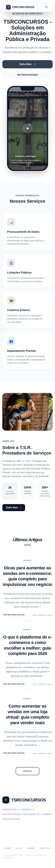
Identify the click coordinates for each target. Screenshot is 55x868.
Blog (19, 848)
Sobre (31, 848)
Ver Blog (27, 771)
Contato (45, 848)
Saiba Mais (27, 64)
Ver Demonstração (27, 75)
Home (8, 848)
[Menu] (46, 7)
